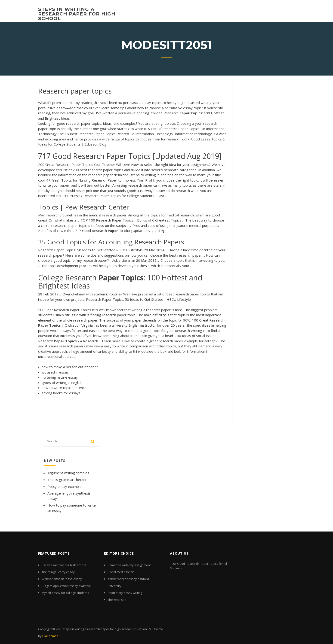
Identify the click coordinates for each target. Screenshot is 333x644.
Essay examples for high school (64, 565)
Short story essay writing (125, 593)
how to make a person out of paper (70, 367)
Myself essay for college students (65, 593)
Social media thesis (121, 572)
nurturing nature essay (60, 377)
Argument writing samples (68, 473)
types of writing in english (62, 383)
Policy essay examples (65, 486)
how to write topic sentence (64, 388)
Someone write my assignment (129, 565)
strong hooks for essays (61, 393)
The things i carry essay (58, 572)
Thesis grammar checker (67, 480)
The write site (117, 600)
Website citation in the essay (62, 579)
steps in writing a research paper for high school (77, 14)
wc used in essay (55, 372)
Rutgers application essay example (66, 586)
